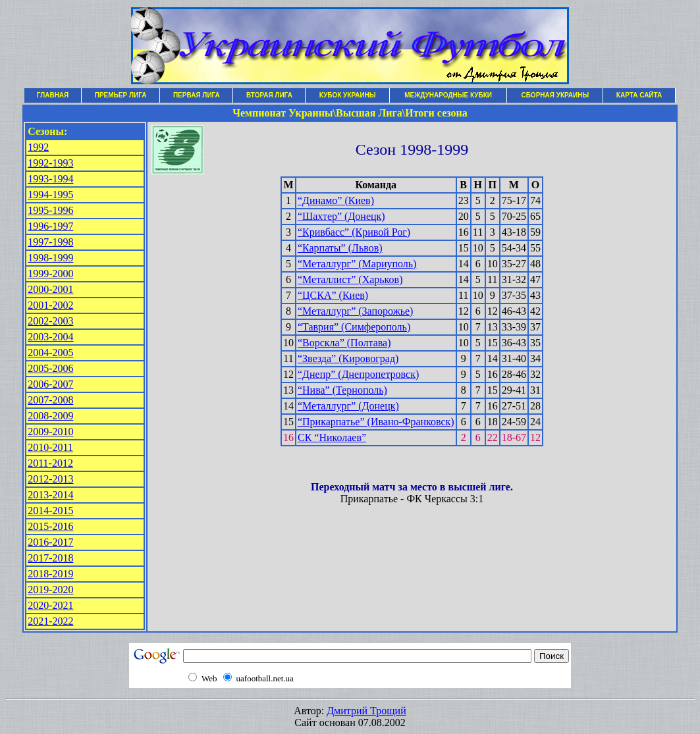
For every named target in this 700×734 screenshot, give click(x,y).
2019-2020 (50, 590)
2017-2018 (50, 558)
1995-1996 (50, 210)
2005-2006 (50, 368)
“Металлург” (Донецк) (348, 406)
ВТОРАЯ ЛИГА (269, 95)
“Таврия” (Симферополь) (354, 327)
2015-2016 (50, 526)
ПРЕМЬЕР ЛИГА (121, 95)
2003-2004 (50, 337)
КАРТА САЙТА (639, 95)
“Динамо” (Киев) (336, 200)
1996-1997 (50, 226)
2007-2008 (50, 400)
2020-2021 (50, 605)
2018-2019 (50, 574)
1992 (38, 147)
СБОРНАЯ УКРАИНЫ (555, 95)
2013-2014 (50, 495)
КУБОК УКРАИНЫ (348, 95)
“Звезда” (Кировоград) (348, 358)
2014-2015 (50, 511)
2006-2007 (50, 384)
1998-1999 (50, 258)
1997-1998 (50, 242)
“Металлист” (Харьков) (350, 279)
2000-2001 (50, 289)
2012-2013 (50, 479)
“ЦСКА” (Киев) (333, 295)
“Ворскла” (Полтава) (344, 343)
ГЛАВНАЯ (53, 95)
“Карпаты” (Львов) (340, 248)
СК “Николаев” (332, 437)
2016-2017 (50, 542)
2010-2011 (50, 447)
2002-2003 (50, 321)
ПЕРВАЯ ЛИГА (197, 95)
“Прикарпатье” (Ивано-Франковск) (376, 422)
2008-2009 (50, 416)
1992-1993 (50, 163)
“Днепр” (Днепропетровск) (358, 374)
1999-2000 (50, 274)
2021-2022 (50, 621)
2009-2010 (50, 432)
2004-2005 (50, 353)
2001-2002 (50, 305)
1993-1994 (50, 179)
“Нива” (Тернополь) (342, 390)
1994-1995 (50, 195)
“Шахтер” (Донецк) (341, 216)
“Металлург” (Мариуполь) (357, 264)
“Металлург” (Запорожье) (355, 311)
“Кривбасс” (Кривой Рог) (354, 232)
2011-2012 (50, 463)
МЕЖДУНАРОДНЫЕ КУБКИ (448, 95)
